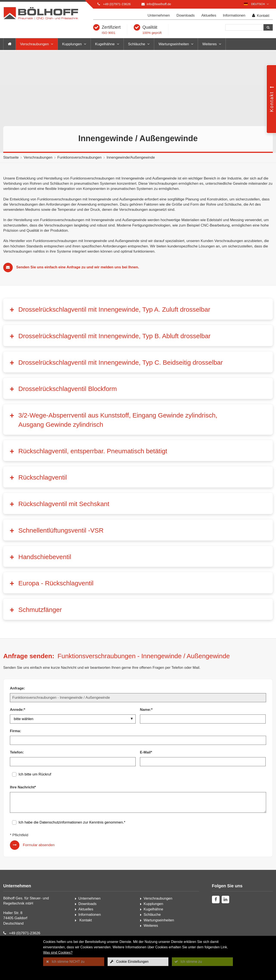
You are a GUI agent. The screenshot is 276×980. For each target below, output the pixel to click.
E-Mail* (146, 752)
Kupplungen (72, 44)
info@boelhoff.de (159, 4)
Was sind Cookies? (58, 953)
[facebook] (216, 900)
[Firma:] (138, 740)
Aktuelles (209, 15)
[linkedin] (225, 900)
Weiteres (209, 44)
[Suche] (244, 27)
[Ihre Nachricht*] (138, 802)
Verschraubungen (34, 44)
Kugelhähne (105, 44)
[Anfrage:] (138, 698)
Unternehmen (159, 15)
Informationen (234, 15)
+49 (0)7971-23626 (117, 4)
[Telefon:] (73, 762)
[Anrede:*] (73, 719)
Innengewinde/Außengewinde (131, 157)
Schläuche (137, 44)
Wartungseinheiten (174, 44)
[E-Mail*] (203, 762)
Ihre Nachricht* (23, 787)
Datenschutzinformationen (61, 822)
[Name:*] (203, 719)
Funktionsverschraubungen (79, 157)
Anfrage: (17, 688)
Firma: (16, 731)
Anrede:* (18, 710)
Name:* (146, 710)
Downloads (186, 15)
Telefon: (17, 752)
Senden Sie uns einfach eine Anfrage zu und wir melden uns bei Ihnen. (78, 267)
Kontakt (261, 16)
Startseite (11, 157)
